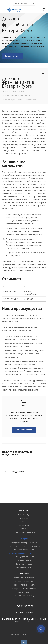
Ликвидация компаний (24, 557)
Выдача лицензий (24, 592)
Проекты (24, 574)
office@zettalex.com (24, 612)
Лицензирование (24, 560)
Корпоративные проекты (24, 585)
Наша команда (24, 515)
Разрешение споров (24, 581)
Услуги (24, 538)
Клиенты (24, 518)
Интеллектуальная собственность (24, 553)
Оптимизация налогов (24, 578)
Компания (24, 510)
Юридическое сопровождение (24, 543)
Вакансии (24, 529)
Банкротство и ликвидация (24, 588)
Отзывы (24, 522)
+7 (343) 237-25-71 (24, 606)
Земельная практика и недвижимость (24, 546)
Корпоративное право (24, 550)
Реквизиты (24, 525)
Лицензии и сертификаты (24, 532)
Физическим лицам (24, 567)
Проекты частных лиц (24, 595)
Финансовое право (24, 564)
